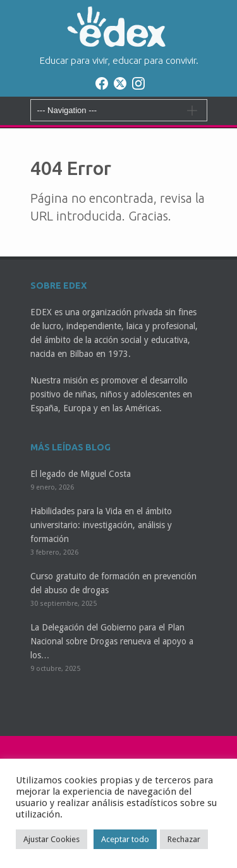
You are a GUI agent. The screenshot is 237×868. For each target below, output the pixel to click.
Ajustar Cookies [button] (52, 839)
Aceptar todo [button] (125, 839)
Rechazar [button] (184, 839)
